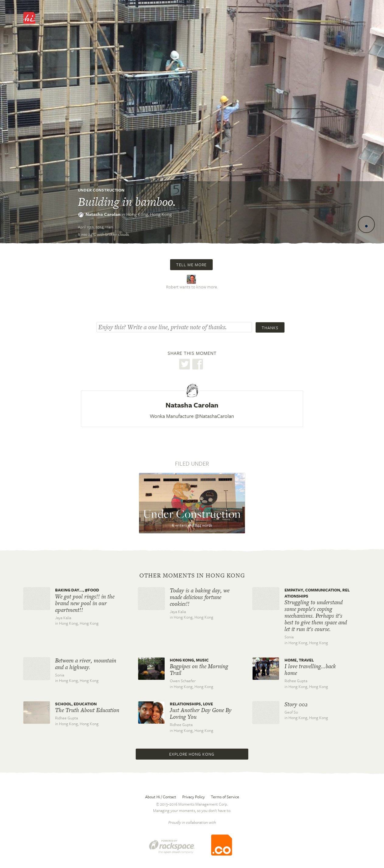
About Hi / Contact (161, 797)
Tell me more (191, 265)
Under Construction (101, 190)
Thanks (270, 328)
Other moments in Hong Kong (192, 576)
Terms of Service (225, 797)
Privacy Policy (194, 797)
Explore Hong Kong (192, 754)
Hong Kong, (149, 214)
